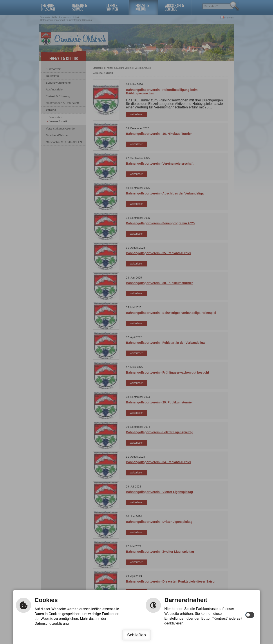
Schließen (136, 635)
